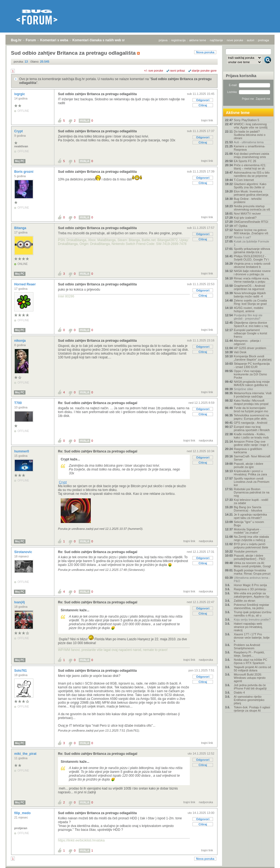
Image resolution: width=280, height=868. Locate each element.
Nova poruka (205, 52)
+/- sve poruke (154, 71)
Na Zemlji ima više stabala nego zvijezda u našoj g (251, 538)
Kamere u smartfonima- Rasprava (250, 148)
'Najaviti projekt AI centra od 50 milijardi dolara (252, 669)
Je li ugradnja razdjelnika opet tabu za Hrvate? (250, 516)
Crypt (19, 131)
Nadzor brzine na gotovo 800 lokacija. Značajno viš (251, 232)
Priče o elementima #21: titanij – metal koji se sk (250, 167)
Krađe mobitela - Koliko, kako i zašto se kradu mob (251, 436)
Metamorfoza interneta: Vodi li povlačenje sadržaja (253, 395)
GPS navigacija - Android (250, 423)
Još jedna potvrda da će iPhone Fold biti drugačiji (250, 687)
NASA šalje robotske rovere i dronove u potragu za (252, 273)
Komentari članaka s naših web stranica (103, 40)
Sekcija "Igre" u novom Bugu (249, 524)
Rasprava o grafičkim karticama (248, 451)
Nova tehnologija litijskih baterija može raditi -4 (250, 295)
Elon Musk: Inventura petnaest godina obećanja (251, 193)
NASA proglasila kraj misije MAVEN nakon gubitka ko (252, 383)
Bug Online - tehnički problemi (248, 200)
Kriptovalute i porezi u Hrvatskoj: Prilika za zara (250, 473)
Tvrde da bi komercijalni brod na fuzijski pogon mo (251, 410)
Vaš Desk (240, 352)
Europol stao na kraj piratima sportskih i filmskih (252, 428)
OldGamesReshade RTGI (251, 222)
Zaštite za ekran (244, 601)
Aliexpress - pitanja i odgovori (247, 342)
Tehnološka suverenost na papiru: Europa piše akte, (251, 417)
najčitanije (216, 40)
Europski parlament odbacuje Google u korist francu (250, 333)
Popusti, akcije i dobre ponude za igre (249, 465)
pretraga (263, 40)
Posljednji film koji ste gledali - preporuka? (248, 317)
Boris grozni (24, 172)
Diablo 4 (239, 692)
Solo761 (21, 671)
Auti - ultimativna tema (249, 142)
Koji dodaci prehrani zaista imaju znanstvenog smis (251, 155)
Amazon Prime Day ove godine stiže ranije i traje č (251, 443)
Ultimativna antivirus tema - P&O (252, 579)
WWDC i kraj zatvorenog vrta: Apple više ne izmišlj (251, 126)
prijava (163, 40)
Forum (31, 40)
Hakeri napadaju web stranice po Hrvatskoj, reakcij (248, 627)
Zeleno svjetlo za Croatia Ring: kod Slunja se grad (250, 302)
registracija (178, 40)
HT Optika (240, 226)
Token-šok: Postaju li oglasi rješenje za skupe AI (252, 709)
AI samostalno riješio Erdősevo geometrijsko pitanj (249, 700)
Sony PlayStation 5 (247, 120)
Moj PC (20, 161)
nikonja (20, 341)
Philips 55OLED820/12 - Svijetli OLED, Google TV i (251, 258)
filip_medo (23, 813)
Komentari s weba (54, 40)
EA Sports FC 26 (245, 161)
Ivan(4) (20, 602)
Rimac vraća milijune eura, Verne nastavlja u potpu (252, 280)
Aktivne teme (238, 113)
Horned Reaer (25, 284)
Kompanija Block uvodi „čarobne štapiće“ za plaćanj (253, 358)
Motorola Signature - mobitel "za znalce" (247, 531)
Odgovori (203, 100)
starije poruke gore (204, 71)
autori (251, 40)
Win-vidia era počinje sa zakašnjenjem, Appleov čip (252, 595)
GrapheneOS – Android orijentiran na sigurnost (249, 287)
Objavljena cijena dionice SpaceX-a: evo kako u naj (251, 324)
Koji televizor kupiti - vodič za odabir (251, 501)
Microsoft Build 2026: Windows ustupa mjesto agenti (250, 678)
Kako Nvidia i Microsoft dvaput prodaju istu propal (251, 402)
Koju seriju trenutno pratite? (252, 619)
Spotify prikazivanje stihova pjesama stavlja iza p (252, 250)
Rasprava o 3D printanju (250, 589)
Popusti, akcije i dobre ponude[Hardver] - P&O (250, 557)
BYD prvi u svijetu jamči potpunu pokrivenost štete (251, 546)
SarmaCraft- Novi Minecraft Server (252, 458)
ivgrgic (20, 94)
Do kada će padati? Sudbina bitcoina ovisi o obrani (250, 135)
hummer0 (22, 451)
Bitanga (21, 228)
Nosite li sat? (242, 237)
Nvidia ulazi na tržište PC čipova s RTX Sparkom (250, 661)
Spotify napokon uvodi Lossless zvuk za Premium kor (252, 482)
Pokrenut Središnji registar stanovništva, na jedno (251, 606)
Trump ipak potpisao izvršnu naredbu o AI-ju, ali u (253, 614)
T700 (18, 403)
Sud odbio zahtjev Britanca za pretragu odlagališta (97, 94)
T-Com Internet (244, 180)
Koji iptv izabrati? (245, 218)
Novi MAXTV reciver (247, 214)
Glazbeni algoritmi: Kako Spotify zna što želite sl (250, 186)
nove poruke (235, 40)
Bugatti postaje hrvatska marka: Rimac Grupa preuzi (252, 572)
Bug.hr (16, 40)
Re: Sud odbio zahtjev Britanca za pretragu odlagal (98, 403)
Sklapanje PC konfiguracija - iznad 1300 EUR (252, 365)
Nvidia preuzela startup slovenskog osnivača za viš (252, 208)
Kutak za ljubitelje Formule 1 (251, 243)
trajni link (207, 120)
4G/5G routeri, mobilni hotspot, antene (249, 309)
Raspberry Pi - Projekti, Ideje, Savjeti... (249, 654)
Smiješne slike (243, 389)
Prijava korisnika (241, 76)
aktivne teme (198, 40)
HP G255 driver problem (250, 348)
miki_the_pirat (26, 754)
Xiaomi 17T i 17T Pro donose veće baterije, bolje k (252, 638)
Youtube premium (246, 551)
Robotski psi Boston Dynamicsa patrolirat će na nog (252, 492)
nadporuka (206, 440)
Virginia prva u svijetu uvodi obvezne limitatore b (252, 265)
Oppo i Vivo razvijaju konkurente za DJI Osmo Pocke (250, 374)
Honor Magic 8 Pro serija (250, 585)
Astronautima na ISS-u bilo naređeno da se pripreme (252, 174)
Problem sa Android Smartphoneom (247, 647)
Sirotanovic (24, 552)
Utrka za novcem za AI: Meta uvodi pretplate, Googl (252, 565)
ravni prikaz (177, 71)
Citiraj (203, 105)
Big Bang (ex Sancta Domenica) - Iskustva (248, 509)
